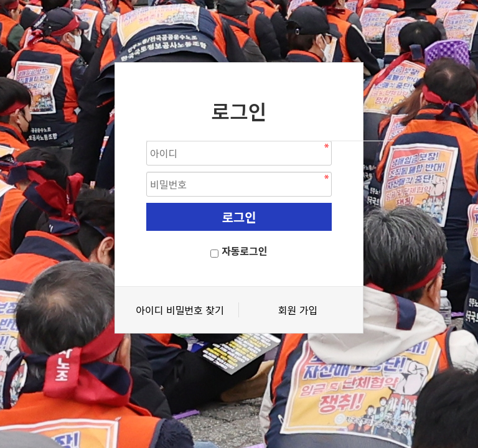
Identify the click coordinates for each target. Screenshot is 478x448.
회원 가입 (298, 310)
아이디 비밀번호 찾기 (180, 310)
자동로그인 (245, 251)
